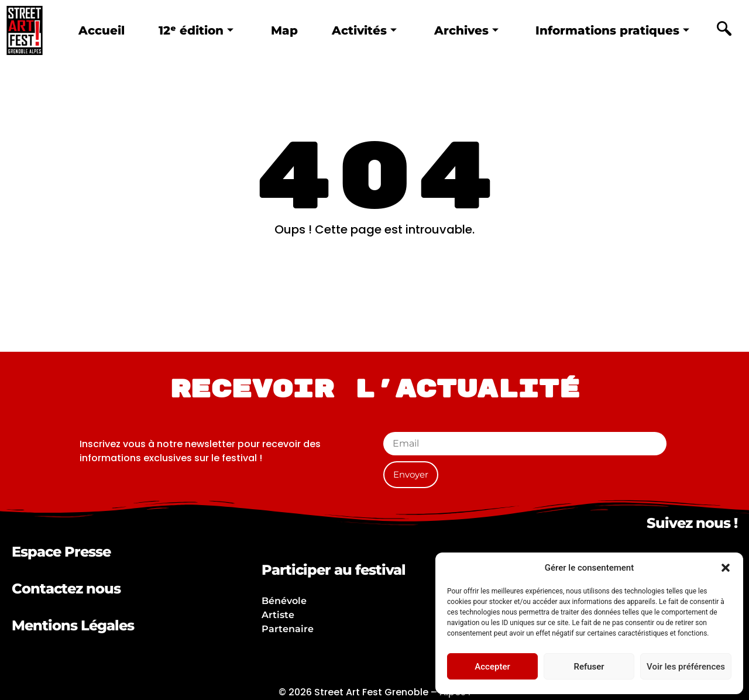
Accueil (100, 30)
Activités (364, 30)
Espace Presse (61, 552)
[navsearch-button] (724, 30)
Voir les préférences (686, 667)
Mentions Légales (73, 625)
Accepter (492, 667)
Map (284, 30)
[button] (726, 568)
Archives (467, 30)
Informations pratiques (614, 30)
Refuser (589, 667)
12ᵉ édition (195, 30)
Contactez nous (66, 589)
